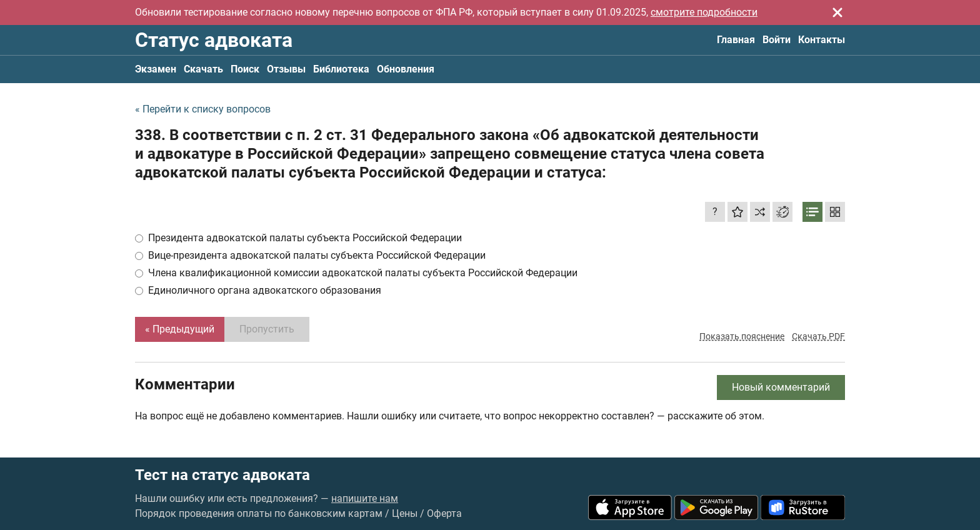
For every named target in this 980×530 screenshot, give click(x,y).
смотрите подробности (704, 12)
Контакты (822, 40)
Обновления (406, 69)
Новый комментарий (781, 387)
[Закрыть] (837, 12)
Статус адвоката (214, 40)
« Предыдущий (180, 329)
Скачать (203, 69)
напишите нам (365, 498)
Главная (736, 40)
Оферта (444, 513)
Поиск (245, 69)
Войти (777, 40)
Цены (405, 513)
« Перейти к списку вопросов (203, 109)
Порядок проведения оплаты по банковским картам (259, 513)
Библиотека (341, 69)
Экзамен (156, 69)
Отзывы (286, 69)
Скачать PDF (818, 336)
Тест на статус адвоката (222, 475)
